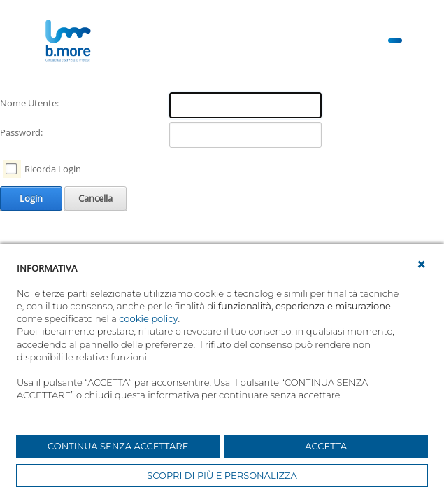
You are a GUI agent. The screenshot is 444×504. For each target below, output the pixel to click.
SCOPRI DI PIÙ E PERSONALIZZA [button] (222, 475)
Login (31, 198)
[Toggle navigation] (395, 41)
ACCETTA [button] (326, 446)
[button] (422, 265)
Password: (21, 132)
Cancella (95, 198)
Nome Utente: (29, 103)
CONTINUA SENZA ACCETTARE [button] (118, 446)
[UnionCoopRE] (67, 41)
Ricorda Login (53, 169)
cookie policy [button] (148, 318)
